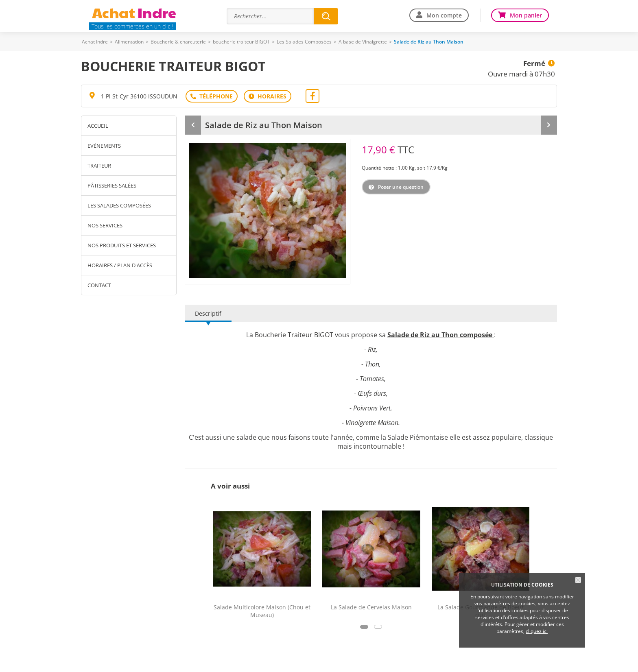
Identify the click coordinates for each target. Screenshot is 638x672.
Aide (179, 660)
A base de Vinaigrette (363, 42)
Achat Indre (95, 42)
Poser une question (401, 187)
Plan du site (209, 660)
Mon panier (526, 15)
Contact (99, 285)
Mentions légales (254, 660)
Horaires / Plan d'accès (120, 265)
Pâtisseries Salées (112, 185)
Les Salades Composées (304, 42)
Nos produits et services (122, 245)
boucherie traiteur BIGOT (241, 42)
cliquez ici (537, 631)
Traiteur (99, 166)
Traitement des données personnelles (331, 660)
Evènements (104, 146)
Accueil (98, 126)
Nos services (105, 225)
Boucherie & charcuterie (178, 42)
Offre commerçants (440, 660)
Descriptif (208, 283)
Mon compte (444, 15)
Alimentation (129, 42)
